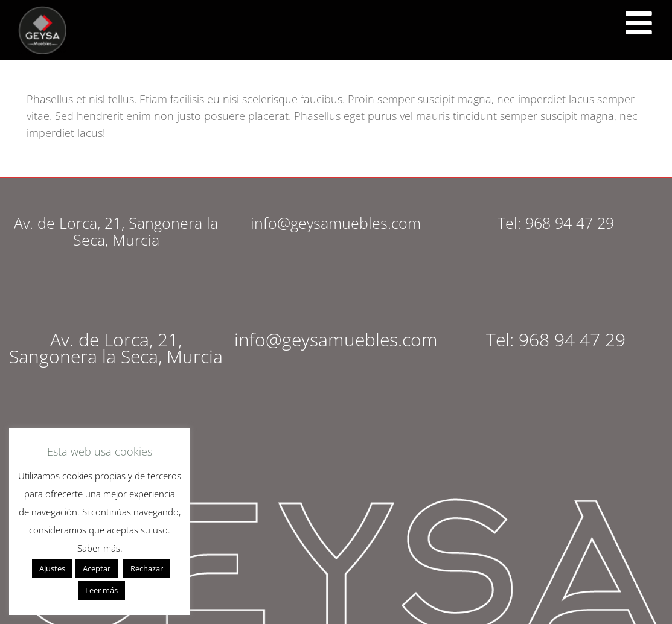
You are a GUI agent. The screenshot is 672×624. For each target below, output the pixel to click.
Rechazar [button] (147, 568)
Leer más (101, 590)
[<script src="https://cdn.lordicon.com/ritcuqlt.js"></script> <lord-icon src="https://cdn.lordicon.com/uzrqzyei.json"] (639, 23)
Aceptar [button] (97, 568)
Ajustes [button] (52, 568)
